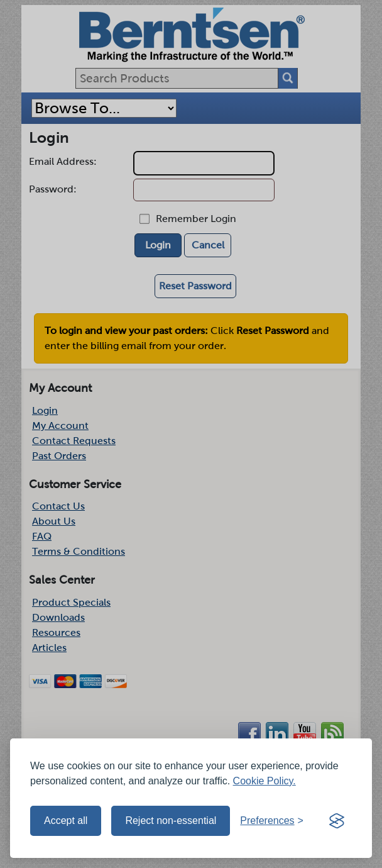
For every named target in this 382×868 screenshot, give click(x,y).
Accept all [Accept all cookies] (66, 821)
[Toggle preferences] (272, 821)
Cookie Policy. (265, 781)
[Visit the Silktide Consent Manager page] (337, 821)
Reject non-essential (171, 821)
